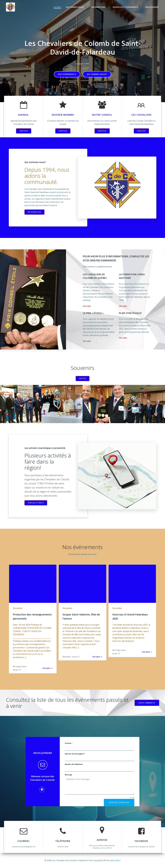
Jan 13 (117, 653)
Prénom (69, 743)
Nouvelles (18, 608)
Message (68, 775)
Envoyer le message (119, 802)
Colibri (117, 860)
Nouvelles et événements (127, 7)
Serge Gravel (21, 666)
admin (68, 657)
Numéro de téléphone (74, 764)
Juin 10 (18, 670)
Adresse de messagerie (75, 754)
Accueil (57, 7)
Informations (100, 7)
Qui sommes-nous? (76, 7)
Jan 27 (77, 657)
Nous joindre (152, 7)
